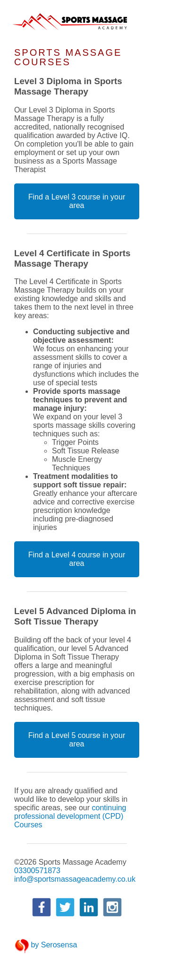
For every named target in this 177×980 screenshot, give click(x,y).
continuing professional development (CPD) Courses (70, 816)
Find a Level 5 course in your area (77, 740)
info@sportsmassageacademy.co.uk (75, 879)
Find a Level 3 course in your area (77, 201)
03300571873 (37, 871)
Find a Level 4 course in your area (77, 559)
